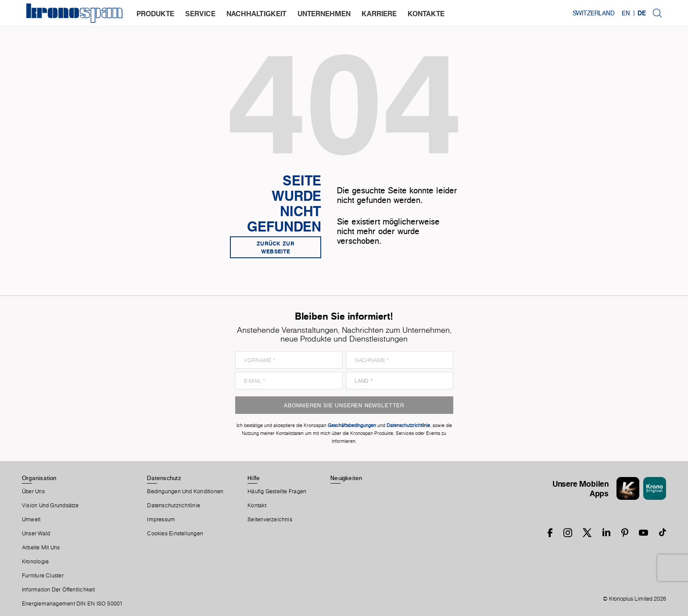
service (200, 14)
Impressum (161, 520)
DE (642, 13)
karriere (379, 14)
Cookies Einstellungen (175, 534)
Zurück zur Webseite (276, 247)
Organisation (39, 478)
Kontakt (257, 506)
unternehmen (324, 14)
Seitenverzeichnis (270, 520)
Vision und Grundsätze (50, 506)
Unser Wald (36, 534)
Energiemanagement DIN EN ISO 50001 (72, 604)
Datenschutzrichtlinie (174, 506)
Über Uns (33, 491)
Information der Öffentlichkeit (59, 590)
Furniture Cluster (43, 576)
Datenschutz (164, 478)
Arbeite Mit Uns (41, 548)
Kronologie (35, 562)
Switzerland (594, 13)
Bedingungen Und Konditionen (185, 491)
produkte (155, 14)
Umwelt (31, 520)
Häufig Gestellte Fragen (277, 491)
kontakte (426, 14)
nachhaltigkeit (256, 14)
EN (626, 13)
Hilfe (254, 478)
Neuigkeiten (346, 478)
